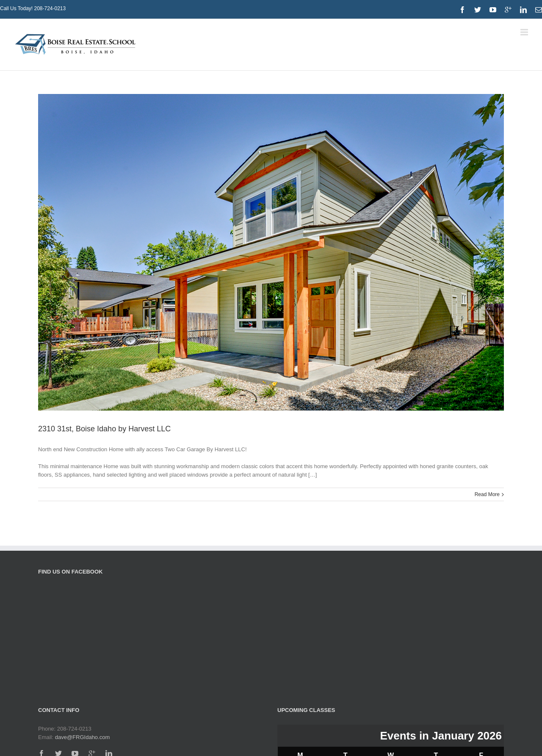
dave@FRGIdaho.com (83, 737)
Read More (487, 494)
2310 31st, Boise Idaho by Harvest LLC (104, 429)
